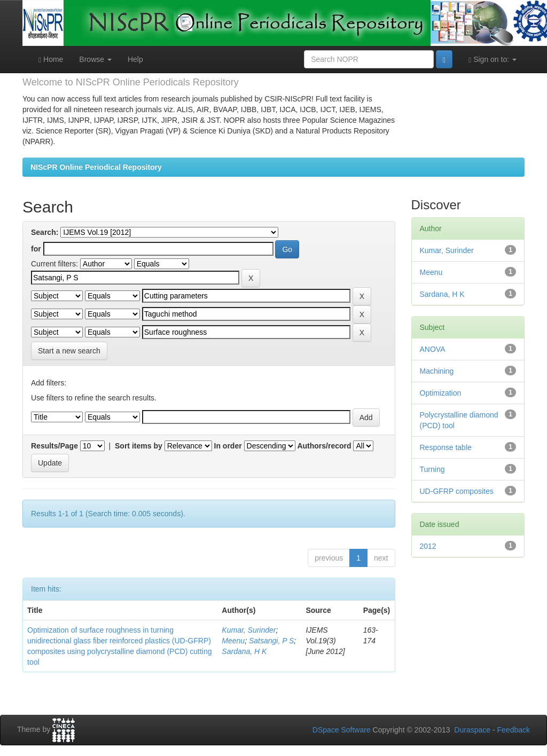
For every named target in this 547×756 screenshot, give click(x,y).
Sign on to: (493, 60)
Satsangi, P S (271, 641)
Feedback (514, 730)
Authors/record (324, 446)
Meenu (233, 641)
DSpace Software (342, 730)
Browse (95, 59)
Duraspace (472, 730)
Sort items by (139, 446)
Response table (446, 447)
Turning (432, 469)
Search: (45, 232)
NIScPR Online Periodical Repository (96, 167)
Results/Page (54, 446)
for (36, 249)
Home (51, 60)
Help (135, 59)
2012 (428, 546)
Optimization (441, 393)
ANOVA (433, 349)
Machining (437, 371)
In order (228, 446)
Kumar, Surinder (249, 630)
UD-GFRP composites (457, 491)
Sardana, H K (244, 651)
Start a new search (69, 351)
